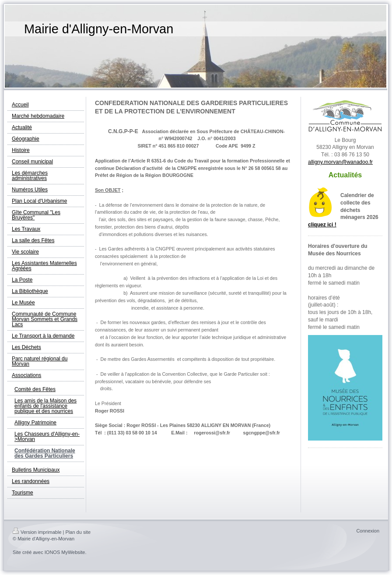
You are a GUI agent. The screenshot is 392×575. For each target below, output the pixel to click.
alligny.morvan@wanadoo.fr (340, 162)
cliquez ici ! (322, 225)
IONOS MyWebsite (65, 552)
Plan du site (78, 532)
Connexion (368, 531)
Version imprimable (37, 532)
